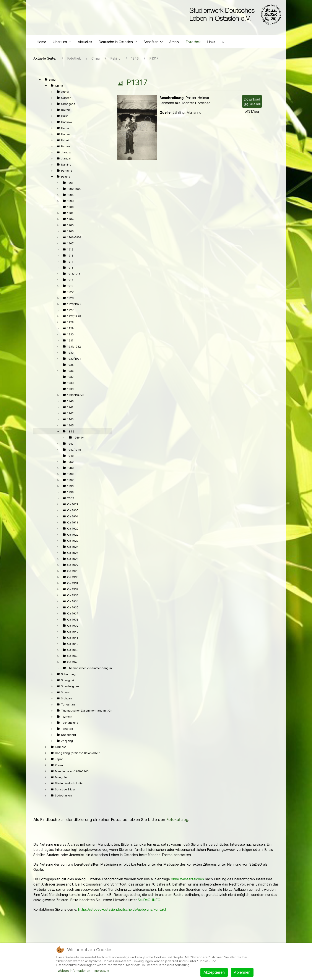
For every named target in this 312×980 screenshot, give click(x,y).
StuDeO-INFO (149, 903)
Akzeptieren (214, 972)
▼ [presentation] (40, 83)
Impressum (101, 971)
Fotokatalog (177, 823)
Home (41, 45)
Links (211, 45)
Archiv (174, 45)
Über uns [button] (62, 45)
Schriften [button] (153, 45)
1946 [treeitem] (71, 434)
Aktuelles (85, 45)
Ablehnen (242, 972)
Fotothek (193, 45)
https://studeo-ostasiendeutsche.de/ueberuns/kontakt (122, 912)
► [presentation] (52, 95)
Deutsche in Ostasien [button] (118, 45)
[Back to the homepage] (235, 15)
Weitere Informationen (74, 971)
